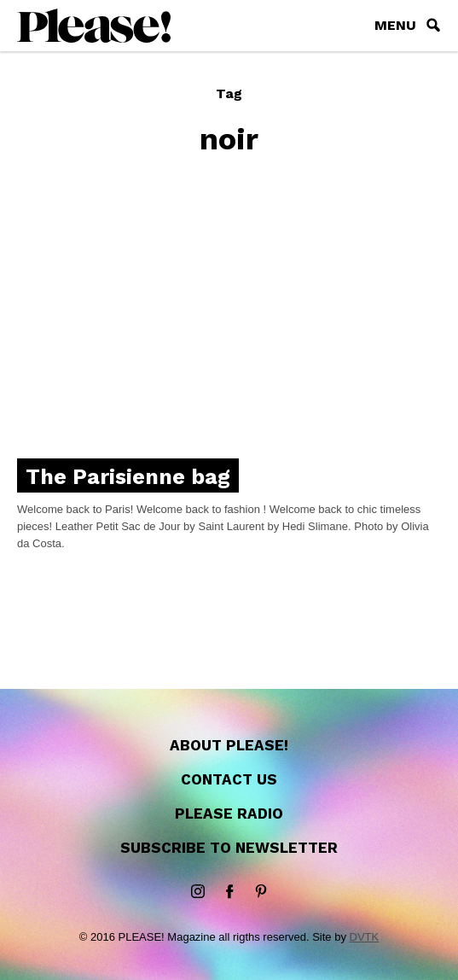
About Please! (229, 745)
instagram (198, 892)
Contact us (229, 779)
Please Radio (229, 814)
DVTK (365, 937)
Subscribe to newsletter (229, 848)
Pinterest (261, 892)
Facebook (229, 892)
